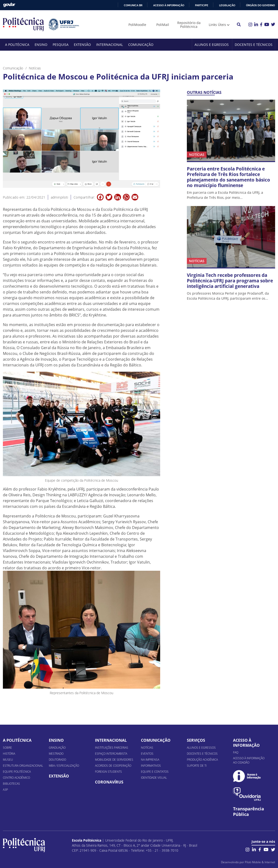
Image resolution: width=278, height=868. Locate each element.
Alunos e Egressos (212, 45)
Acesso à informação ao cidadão (249, 760)
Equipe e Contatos (155, 772)
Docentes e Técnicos (254, 45)
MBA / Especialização (64, 766)
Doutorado (57, 760)
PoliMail (163, 25)
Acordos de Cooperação (113, 766)
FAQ (236, 752)
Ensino (41, 45)
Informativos (151, 766)
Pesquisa (61, 45)
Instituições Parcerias (112, 748)
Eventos (147, 754)
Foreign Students (108, 772)
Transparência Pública (249, 812)
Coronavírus (109, 782)
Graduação (57, 748)
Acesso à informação (169, 5)
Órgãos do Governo (260, 5)
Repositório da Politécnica (189, 25)
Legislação (227, 5)
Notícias (147, 748)
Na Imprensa (150, 760)
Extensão (82, 45)
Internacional (110, 45)
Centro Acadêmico (16, 778)
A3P (5, 790)
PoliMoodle (137, 25)
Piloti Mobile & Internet (260, 862)
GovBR (9, 5)
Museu (8, 760)
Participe (202, 5)
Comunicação (141, 45)
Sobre (7, 748)
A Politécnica (17, 45)
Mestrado (56, 754)
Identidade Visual (154, 778)
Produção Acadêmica (202, 760)
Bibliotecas (11, 784)
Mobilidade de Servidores (114, 760)
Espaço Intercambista (111, 754)
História (9, 754)
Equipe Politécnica (17, 772)
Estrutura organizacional (23, 766)
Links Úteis (217, 25)
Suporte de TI (197, 766)
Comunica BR (133, 5)
